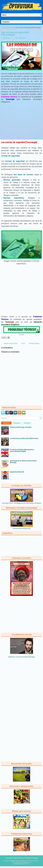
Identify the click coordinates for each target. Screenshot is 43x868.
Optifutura (6, 38)
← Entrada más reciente (10, 343)
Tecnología (10, 28)
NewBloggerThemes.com (22, 864)
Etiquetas (17, 423)
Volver (21, 335)
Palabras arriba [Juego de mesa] (21, 427)
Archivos (27, 423)
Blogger (32, 657)
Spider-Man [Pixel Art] (17, 472)
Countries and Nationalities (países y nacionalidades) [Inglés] (22, 450)
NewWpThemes (15, 861)
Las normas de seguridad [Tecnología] (15, 33)
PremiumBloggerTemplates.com (21, 862)
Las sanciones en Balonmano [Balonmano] (24, 438)
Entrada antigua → (35, 343)
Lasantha (36, 861)
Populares (6, 423)
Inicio (4, 28)
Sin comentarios (21, 38)
